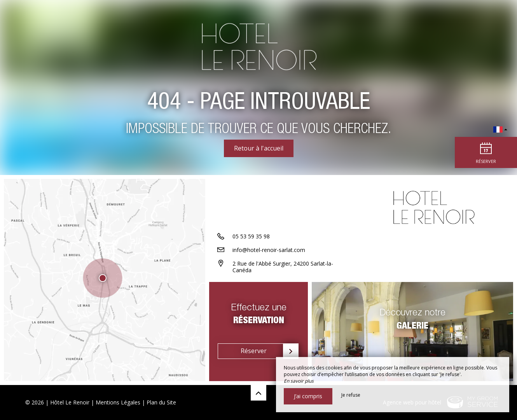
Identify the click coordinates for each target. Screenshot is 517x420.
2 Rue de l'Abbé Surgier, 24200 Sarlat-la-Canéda (283, 267)
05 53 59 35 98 (251, 236)
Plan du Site (161, 402)
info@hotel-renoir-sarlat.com (269, 250)
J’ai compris (308, 396)
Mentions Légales (118, 402)
